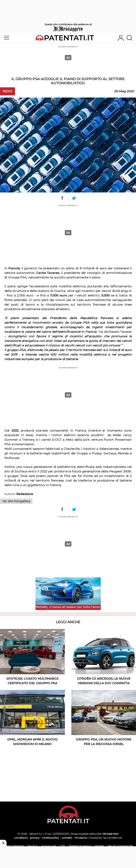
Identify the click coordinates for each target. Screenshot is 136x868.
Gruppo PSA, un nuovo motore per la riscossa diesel (104, 742)
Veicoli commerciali (120, 846)
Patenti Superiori (80, 846)
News (8, 91)
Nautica (33, 846)
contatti (67, 838)
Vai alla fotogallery (16, 501)
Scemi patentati (14, 846)
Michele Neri (111, 834)
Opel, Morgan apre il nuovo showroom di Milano (32, 742)
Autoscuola (49, 846)
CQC (63, 846)
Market (99, 846)
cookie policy (51, 838)
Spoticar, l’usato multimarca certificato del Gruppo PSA (32, 681)
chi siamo (81, 838)
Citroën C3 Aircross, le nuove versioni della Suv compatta (104, 681)
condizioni (21, 838)
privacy (35, 838)
